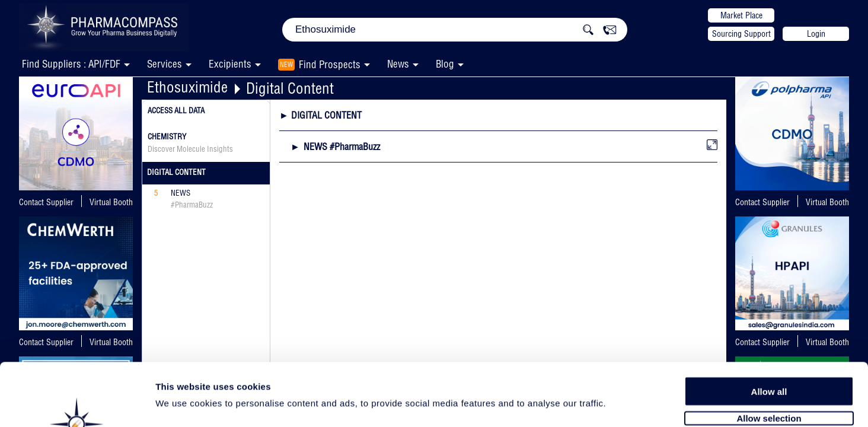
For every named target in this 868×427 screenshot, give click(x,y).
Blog (445, 64)
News (398, 64)
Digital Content (290, 88)
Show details (622, 404)
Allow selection (769, 354)
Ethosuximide (187, 87)
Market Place (741, 15)
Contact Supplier (46, 202)
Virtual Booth (111, 202)
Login (816, 34)
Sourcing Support (741, 34)
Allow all (769, 328)
